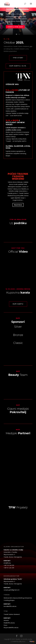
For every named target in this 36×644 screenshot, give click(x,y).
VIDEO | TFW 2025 (15, 27)
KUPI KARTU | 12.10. (18, 66)
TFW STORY (18, 58)
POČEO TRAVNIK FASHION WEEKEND (18, 176)
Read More (18, 205)
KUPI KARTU (18, 304)
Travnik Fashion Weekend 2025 (17, 10)
